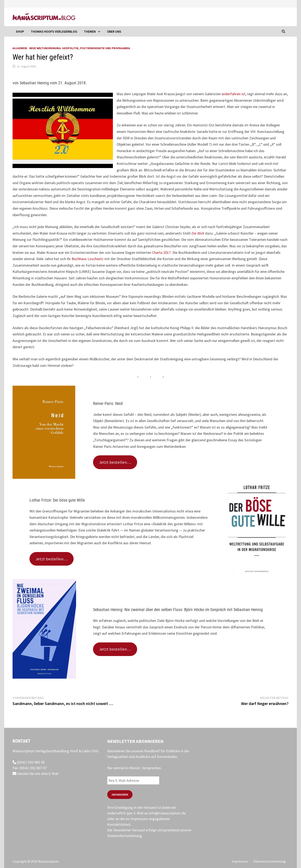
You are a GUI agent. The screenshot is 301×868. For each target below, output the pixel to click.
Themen (90, 31)
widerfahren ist (233, 94)
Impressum (240, 861)
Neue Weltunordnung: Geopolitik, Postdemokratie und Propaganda (80, 48)
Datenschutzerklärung (124, 836)
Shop (20, 31)
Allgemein (20, 48)
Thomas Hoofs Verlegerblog (54, 31)
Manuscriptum (48, 861)
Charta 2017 (161, 252)
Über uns (114, 31)
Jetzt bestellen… (115, 462)
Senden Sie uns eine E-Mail (35, 774)
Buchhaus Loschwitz (88, 259)
